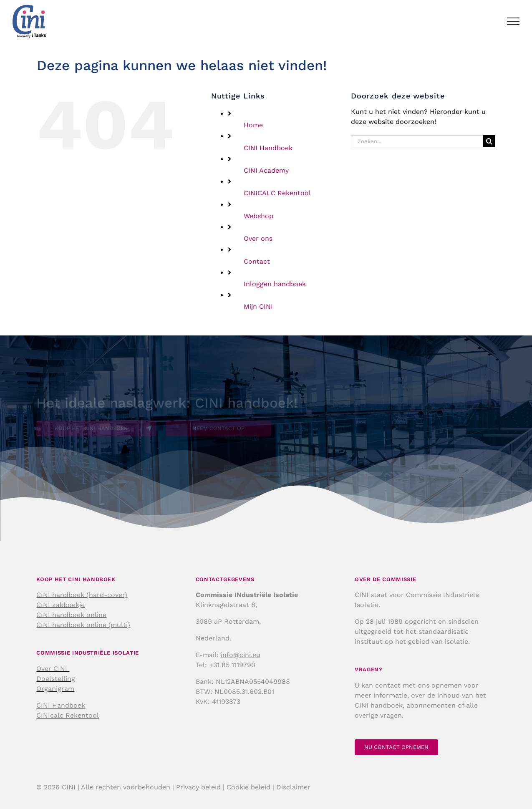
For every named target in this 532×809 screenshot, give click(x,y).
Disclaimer (293, 787)
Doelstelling (56, 679)
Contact (257, 261)
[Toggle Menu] (513, 21)
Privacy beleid (198, 787)
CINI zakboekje (61, 605)
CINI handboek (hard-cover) (82, 595)
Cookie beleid (248, 787)
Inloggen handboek (275, 284)
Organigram (55, 689)
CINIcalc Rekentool (68, 715)
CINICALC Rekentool (277, 193)
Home (253, 125)
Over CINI (53, 669)
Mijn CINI (258, 306)
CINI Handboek (268, 148)
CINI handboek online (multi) (83, 625)
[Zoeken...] (417, 141)
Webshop (258, 216)
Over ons (258, 238)
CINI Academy (266, 170)
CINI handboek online (71, 615)
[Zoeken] (489, 141)
